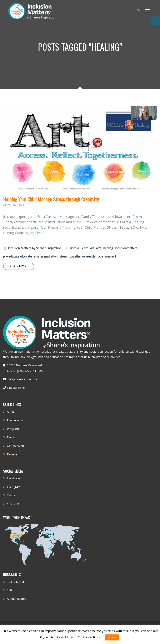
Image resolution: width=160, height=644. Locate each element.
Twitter (12, 495)
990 (9, 590)
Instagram (14, 487)
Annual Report (16, 599)
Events (11, 437)
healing (108, 248)
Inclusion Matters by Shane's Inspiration (32, 248)
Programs (14, 429)
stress (64, 256)
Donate (12, 454)
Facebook (14, 478)
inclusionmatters (126, 248)
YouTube (13, 504)
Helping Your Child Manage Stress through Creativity (51, 199)
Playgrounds (15, 420)
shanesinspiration (46, 256)
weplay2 (111, 256)
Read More (65, 637)
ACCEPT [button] (112, 637)
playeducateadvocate (17, 256)
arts (99, 248)
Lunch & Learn (76, 248)
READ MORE (19, 266)
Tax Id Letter (16, 582)
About (11, 412)
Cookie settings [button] (89, 637)
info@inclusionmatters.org (25, 379)
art (92, 248)
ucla (100, 256)
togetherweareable (83, 256)
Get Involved (15, 446)
